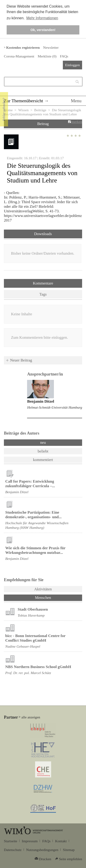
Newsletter (51, 47)
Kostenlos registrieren (23, 47)
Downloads (43, 234)
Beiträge (40, 110)
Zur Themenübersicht (24, 101)
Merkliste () (47, 56)
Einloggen (72, 65)
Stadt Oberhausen (33, 609)
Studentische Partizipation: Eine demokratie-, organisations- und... (33, 515)
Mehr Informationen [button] (42, 18)
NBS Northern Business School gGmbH (38, 667)
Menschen (55, 597)
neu (43, 443)
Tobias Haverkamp (31, 615)
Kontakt (61, 841)
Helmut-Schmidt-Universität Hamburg (55, 407)
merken (77, 122)
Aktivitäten (43, 589)
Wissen (23, 110)
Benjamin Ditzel (41, 401)
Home (8, 110)
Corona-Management (19, 56)
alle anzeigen (31, 717)
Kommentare (43, 283)
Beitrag (43, 124)
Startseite (11, 841)
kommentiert (43, 460)
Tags (43, 294)
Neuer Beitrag (21, 360)
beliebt (43, 451)
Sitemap (69, 850)
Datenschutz (13, 850)
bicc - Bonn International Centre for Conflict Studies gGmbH (35, 638)
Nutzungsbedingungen (42, 850)
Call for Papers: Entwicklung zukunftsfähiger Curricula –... (30, 484)
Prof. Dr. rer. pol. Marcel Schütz (28, 673)
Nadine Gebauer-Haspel (23, 646)
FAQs (64, 56)
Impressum (30, 841)
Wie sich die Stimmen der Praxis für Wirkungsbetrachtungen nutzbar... (35, 550)
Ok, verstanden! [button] (43, 30)
